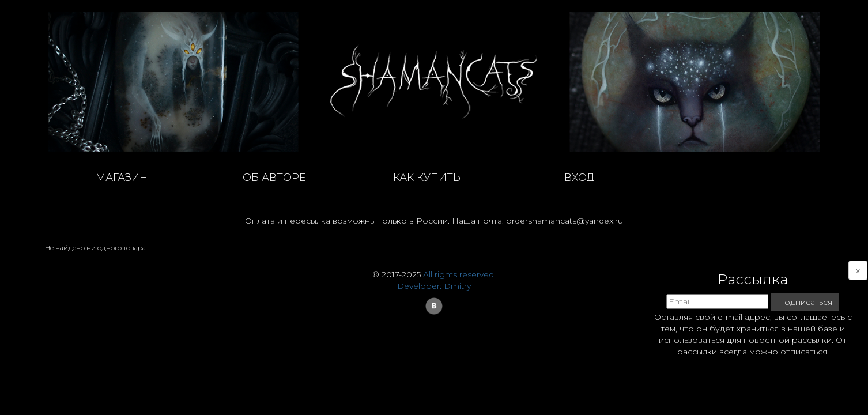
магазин (122, 178)
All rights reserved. (459, 274)
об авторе (274, 178)
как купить (427, 178)
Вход (580, 178)
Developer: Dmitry (434, 286)
